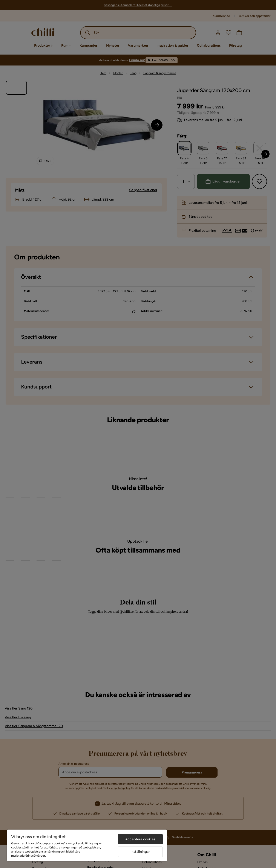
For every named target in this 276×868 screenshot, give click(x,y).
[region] (87, 845)
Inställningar (140, 852)
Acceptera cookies (140, 839)
